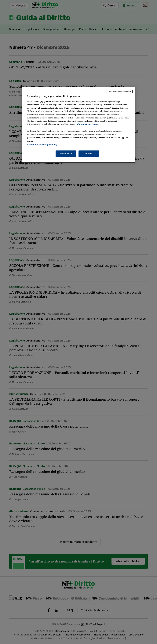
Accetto (89, 154)
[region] (78, 125)
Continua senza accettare (119, 92)
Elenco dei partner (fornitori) (42, 145)
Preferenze (66, 154)
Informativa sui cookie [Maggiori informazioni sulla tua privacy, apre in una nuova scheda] (87, 124)
